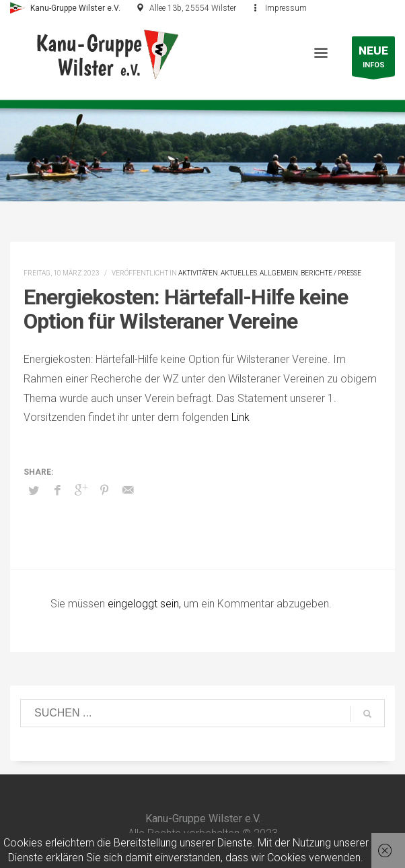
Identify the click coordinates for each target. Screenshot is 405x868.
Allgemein (279, 273)
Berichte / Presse (331, 273)
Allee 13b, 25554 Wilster (193, 8)
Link (241, 417)
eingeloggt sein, (146, 604)
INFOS (373, 60)
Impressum (286, 8)
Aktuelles (239, 273)
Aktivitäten (198, 273)
